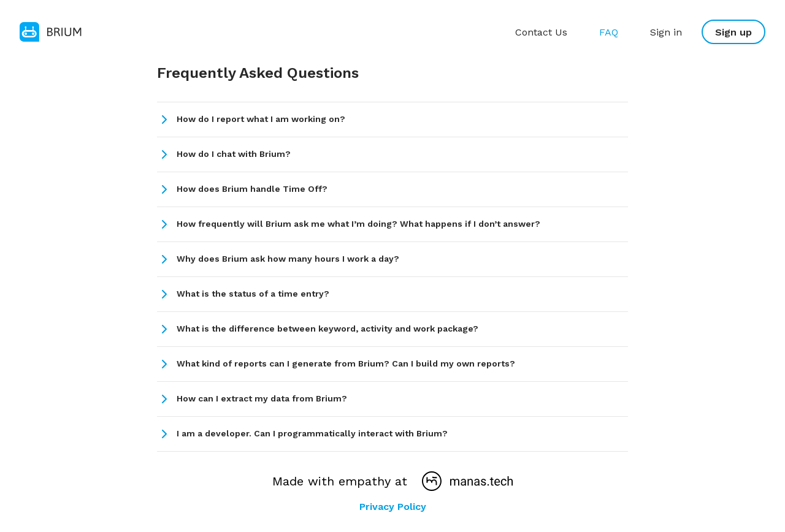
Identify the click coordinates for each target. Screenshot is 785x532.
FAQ (609, 32)
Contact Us (541, 32)
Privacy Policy (393, 507)
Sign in (666, 32)
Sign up (733, 32)
